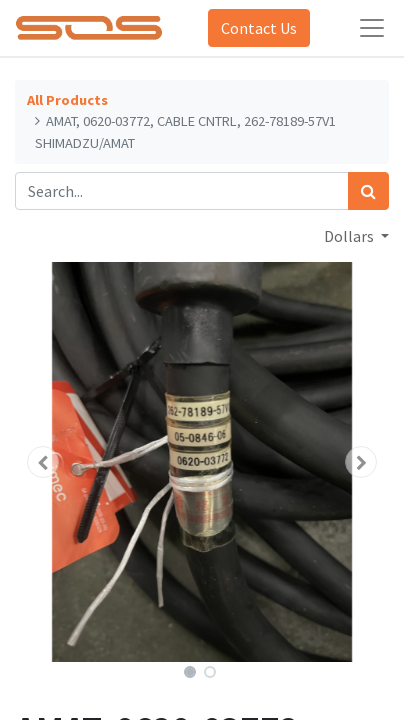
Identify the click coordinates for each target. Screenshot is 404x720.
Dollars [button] (350, 236)
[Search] (368, 191)
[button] (43, 462)
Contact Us (259, 28)
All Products (67, 100)
